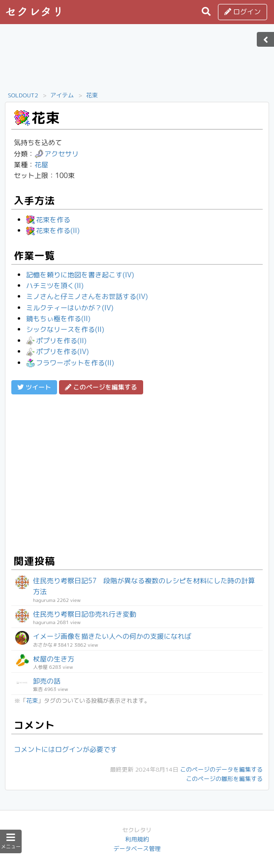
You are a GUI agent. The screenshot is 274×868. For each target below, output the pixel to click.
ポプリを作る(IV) (58, 351)
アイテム (62, 95)
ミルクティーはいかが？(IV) (70, 308)
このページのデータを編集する (221, 769)
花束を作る (48, 220)
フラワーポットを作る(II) (70, 363)
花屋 (41, 165)
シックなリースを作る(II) (65, 329)
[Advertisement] (137, 60)
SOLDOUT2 (23, 95)
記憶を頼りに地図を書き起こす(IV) (80, 275)
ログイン (243, 12)
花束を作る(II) (53, 230)
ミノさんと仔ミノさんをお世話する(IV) (87, 296)
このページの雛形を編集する (224, 779)
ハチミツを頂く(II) (55, 285)
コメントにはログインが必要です (65, 749)
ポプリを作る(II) (56, 341)
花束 (92, 95)
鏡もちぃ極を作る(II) (58, 318)
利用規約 (137, 839)
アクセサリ (57, 154)
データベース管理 (137, 849)
